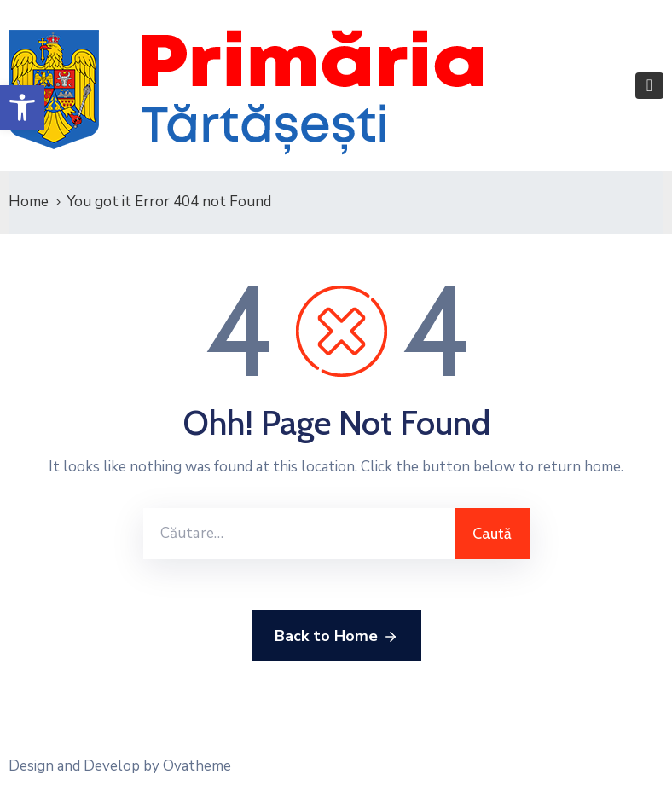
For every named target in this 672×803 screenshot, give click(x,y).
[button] (22, 107)
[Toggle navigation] (649, 86)
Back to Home (336, 637)
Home (29, 202)
